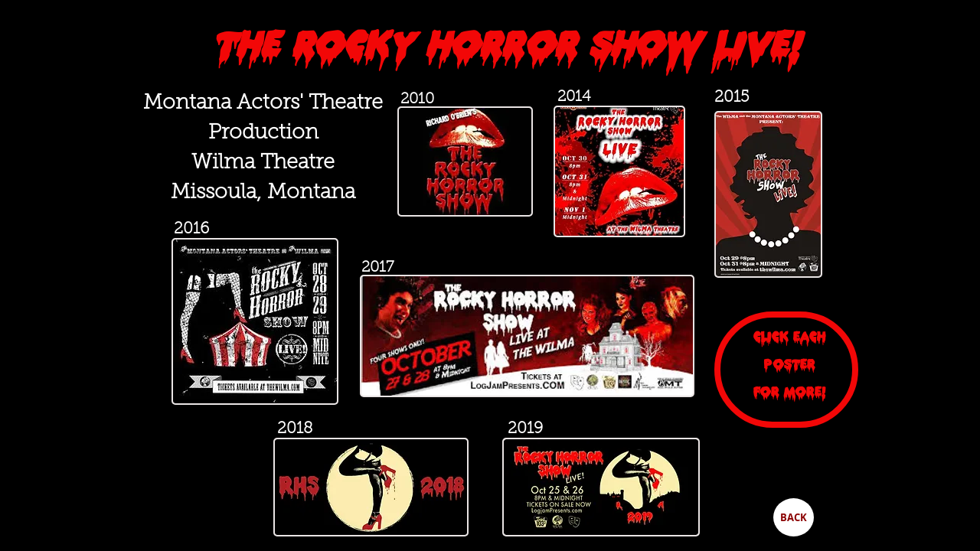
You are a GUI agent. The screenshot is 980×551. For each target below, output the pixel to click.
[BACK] (794, 517)
